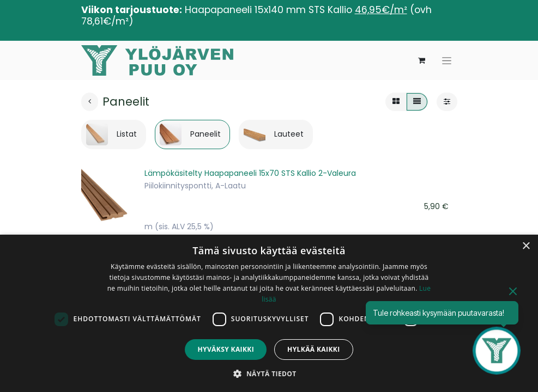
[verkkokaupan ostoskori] (422, 60)
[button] (269, 373)
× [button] (526, 246)
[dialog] (269, 313)
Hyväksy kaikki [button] (226, 349)
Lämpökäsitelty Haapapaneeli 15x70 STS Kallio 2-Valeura (250, 173)
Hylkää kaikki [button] (313, 349)
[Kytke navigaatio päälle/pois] (447, 61)
